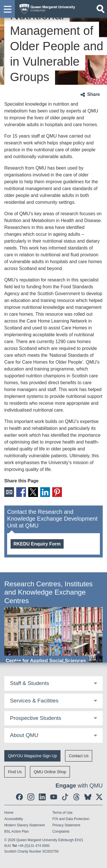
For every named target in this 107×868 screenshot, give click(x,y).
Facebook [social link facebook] (21, 492)
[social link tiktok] (65, 797)
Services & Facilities (34, 701)
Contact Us (79, 756)
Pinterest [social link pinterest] (57, 492)
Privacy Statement (66, 825)
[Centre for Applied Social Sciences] (53, 636)
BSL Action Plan (17, 831)
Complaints (61, 831)
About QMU (24, 735)
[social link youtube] (54, 797)
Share (94, 94)
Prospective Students (36, 718)
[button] (7, 9)
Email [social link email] (9, 492)
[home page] (46, 8)
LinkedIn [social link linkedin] (45, 492)
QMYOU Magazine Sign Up (32, 756)
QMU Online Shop (50, 772)
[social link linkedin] (42, 797)
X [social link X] (33, 492)
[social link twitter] (99, 797)
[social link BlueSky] (88, 797)
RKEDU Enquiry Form (37, 544)
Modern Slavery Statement (25, 825)
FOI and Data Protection (71, 819)
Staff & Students (30, 683)
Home (9, 813)
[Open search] (100, 9)
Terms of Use (63, 813)
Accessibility (14, 819)
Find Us (15, 772)
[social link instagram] (31, 797)
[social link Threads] (76, 797)
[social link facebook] (19, 797)
